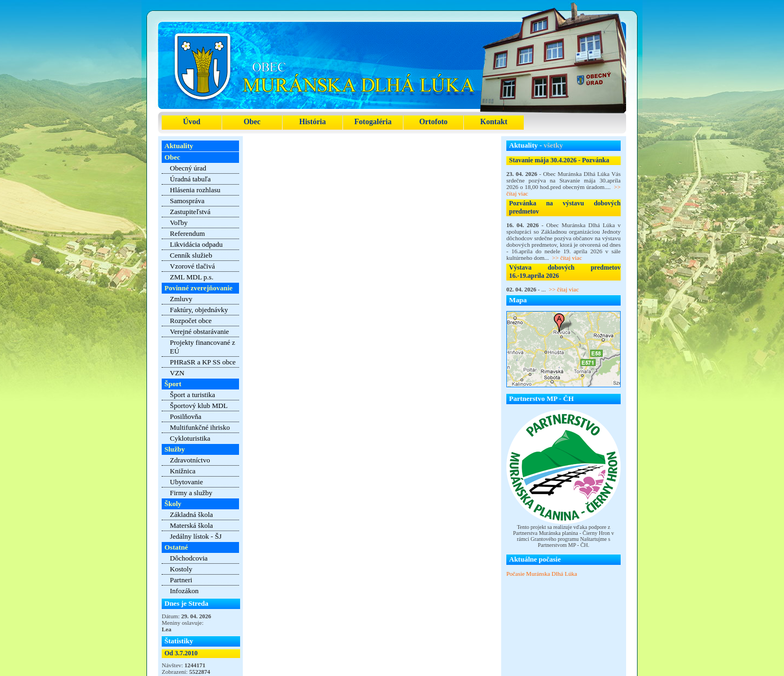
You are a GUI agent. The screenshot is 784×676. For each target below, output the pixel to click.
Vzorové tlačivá (192, 266)
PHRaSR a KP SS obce (203, 362)
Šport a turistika (192, 395)
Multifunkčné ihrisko (200, 427)
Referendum (187, 233)
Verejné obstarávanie (200, 331)
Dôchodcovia (189, 558)
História (313, 122)
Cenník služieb (191, 255)
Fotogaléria (373, 122)
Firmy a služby (191, 493)
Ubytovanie (186, 482)
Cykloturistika (190, 438)
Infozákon (184, 591)
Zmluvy (181, 299)
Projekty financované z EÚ (203, 347)
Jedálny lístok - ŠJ (196, 536)
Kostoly (181, 569)
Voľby (179, 223)
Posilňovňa (186, 416)
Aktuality (179, 146)
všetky (553, 145)
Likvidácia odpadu (196, 244)
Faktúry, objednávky (199, 310)
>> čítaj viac (567, 258)
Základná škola (191, 514)
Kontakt (494, 122)
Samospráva (187, 201)
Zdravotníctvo (190, 460)
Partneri (181, 580)
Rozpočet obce (191, 321)
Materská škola (191, 525)
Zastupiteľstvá (190, 212)
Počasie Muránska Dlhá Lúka (542, 574)
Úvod (192, 122)
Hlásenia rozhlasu (195, 190)
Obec (252, 122)
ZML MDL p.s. (192, 277)
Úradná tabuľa (190, 179)
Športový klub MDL (199, 406)
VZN (177, 373)
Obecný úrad (188, 168)
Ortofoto (433, 122)
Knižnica (183, 471)
